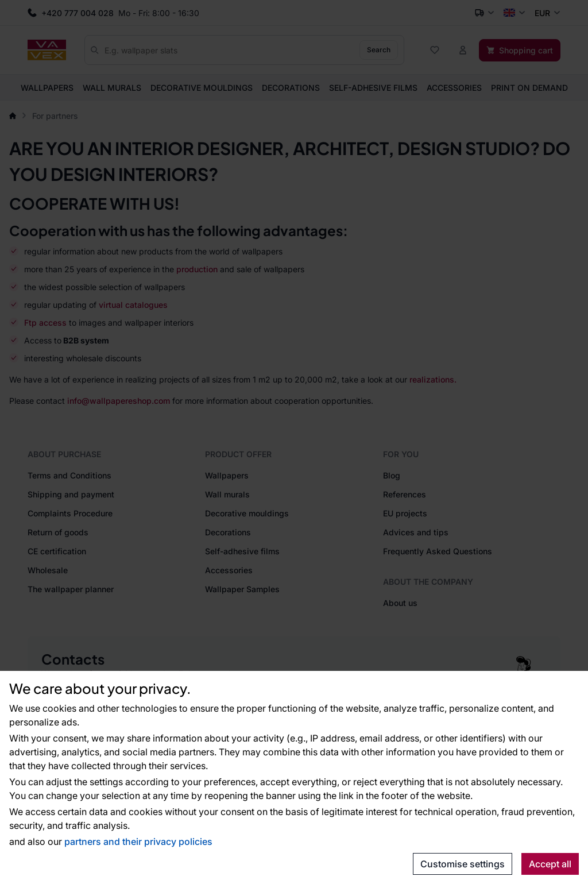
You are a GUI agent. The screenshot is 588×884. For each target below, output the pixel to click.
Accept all (550, 864)
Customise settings (463, 864)
